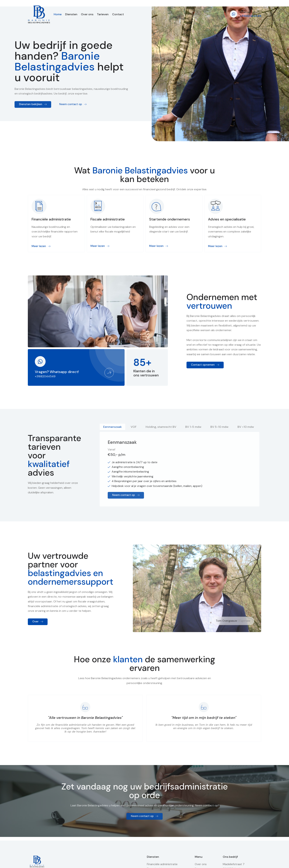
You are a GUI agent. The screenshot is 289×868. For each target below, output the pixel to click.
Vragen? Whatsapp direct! (57, 372)
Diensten (71, 14)
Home (58, 14)
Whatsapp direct (250, 12)
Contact (118, 14)
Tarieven (103, 14)
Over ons (87, 14)
